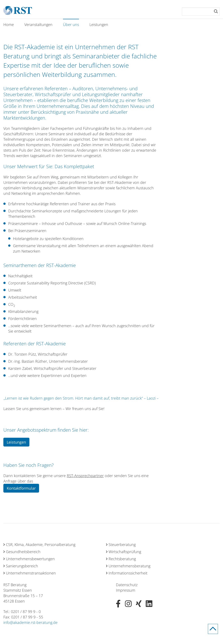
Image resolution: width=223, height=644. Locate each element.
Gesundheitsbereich (23, 552)
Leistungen (99, 25)
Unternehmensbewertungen (30, 559)
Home (9, 25)
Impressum (126, 590)
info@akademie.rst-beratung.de (30, 622)
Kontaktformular (21, 488)
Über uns (71, 25)
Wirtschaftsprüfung (125, 552)
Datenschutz (127, 585)
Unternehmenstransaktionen (31, 573)
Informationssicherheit (128, 573)
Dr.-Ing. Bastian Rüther (28, 361)
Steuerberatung (122, 545)
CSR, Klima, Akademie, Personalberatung (41, 545)
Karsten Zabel (20, 368)
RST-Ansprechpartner (85, 476)
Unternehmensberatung (129, 566)
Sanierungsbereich (22, 566)
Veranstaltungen (38, 25)
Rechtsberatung (122, 559)
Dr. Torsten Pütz (22, 354)
